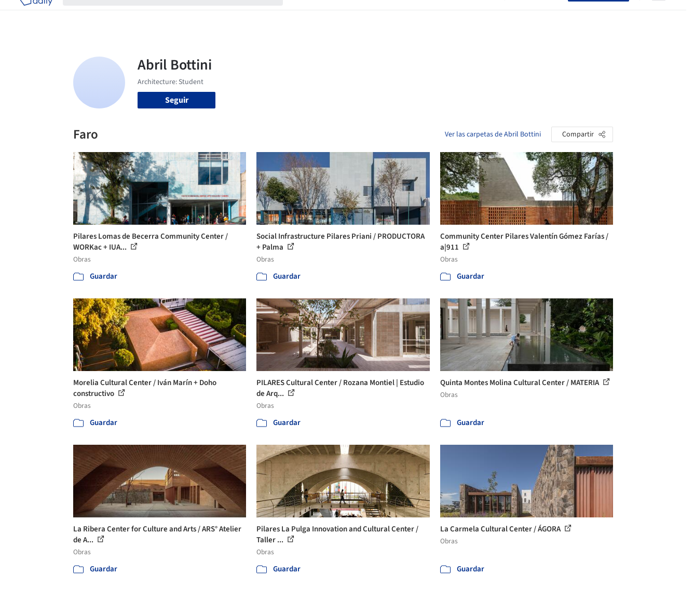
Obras (304, 15)
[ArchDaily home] (36, 15)
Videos (482, 15)
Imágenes (340, 15)
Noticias (447, 15)
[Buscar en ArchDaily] (181, 15)
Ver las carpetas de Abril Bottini (493, 134)
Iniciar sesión (539, 15)
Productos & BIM (395, 15)
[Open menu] (659, 15)
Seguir (177, 100)
